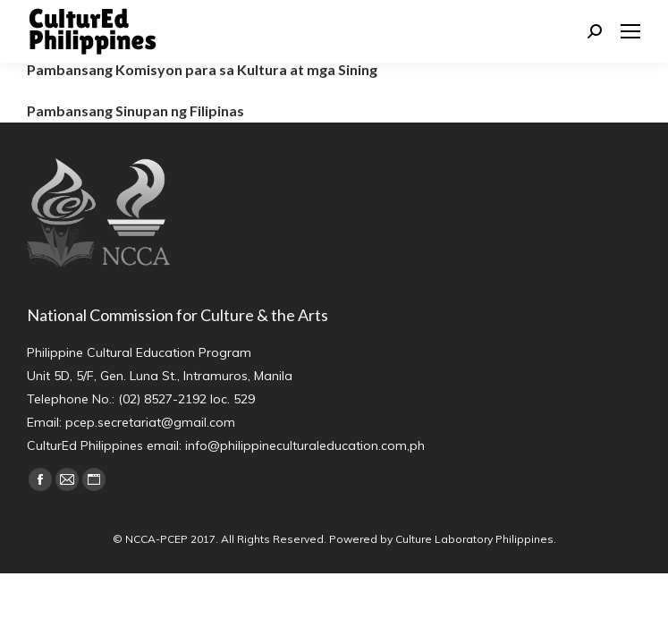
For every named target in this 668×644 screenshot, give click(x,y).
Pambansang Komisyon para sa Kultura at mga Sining (202, 69)
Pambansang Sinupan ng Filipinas (135, 110)
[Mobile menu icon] (630, 31)
